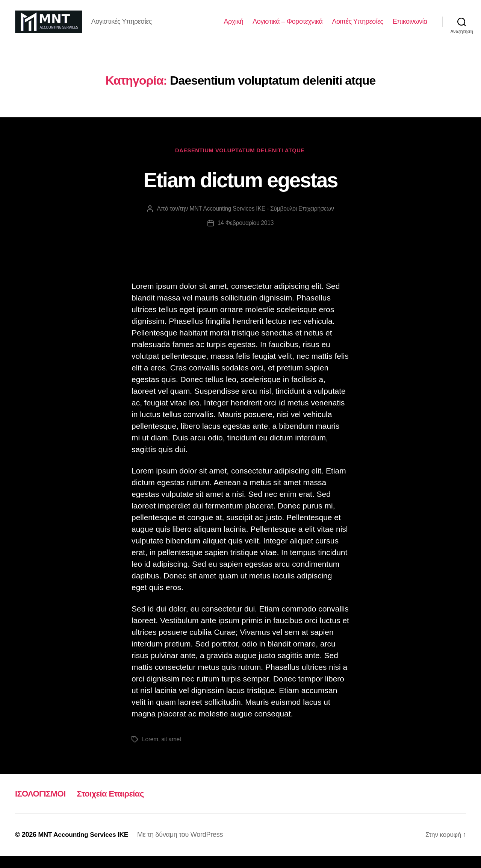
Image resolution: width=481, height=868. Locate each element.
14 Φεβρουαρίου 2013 (246, 235)
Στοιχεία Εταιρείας (118, 805)
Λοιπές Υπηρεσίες (357, 27)
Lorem (150, 751)
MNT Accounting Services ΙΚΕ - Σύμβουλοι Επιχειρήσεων (262, 221)
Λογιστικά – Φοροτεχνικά (287, 27)
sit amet (172, 751)
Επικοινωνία (410, 27)
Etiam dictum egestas (241, 191)
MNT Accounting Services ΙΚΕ (85, 847)
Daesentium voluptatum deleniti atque (241, 162)
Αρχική (234, 27)
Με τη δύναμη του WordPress (184, 847)
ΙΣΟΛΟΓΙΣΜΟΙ (43, 805)
